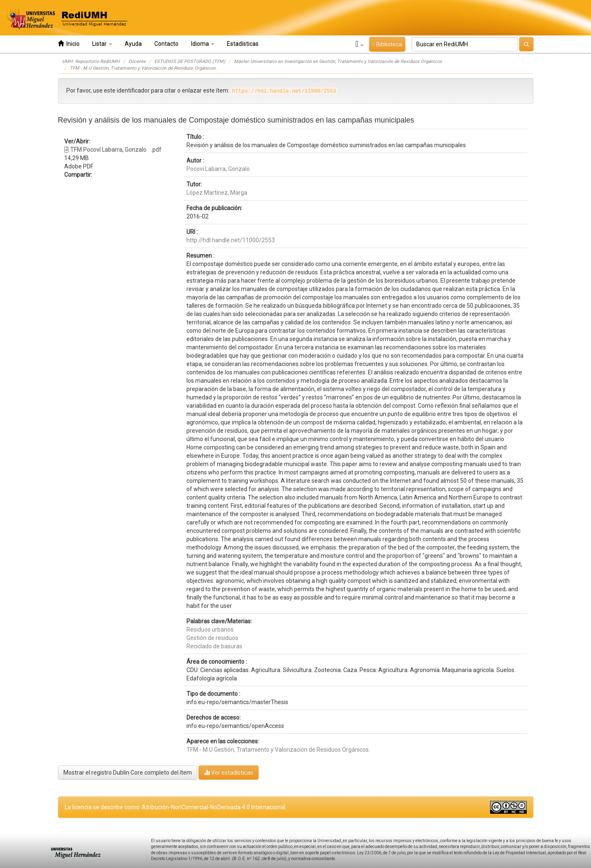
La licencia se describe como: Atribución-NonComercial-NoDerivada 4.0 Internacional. (176, 807)
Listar (102, 44)
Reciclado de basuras (214, 646)
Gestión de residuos (212, 638)
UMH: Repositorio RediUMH (91, 61)
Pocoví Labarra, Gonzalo (218, 169)
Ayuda (133, 44)
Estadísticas (243, 44)
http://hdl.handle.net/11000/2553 (231, 240)
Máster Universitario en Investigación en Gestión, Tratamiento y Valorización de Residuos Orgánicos (338, 61)
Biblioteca (387, 44)
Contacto (166, 44)
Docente (137, 61)
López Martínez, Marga (217, 193)
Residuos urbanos (210, 630)
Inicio (69, 44)
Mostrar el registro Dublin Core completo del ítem (128, 773)
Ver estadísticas (229, 772)
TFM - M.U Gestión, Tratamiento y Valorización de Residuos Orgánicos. (143, 68)
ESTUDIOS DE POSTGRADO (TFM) (190, 61)
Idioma (203, 44)
